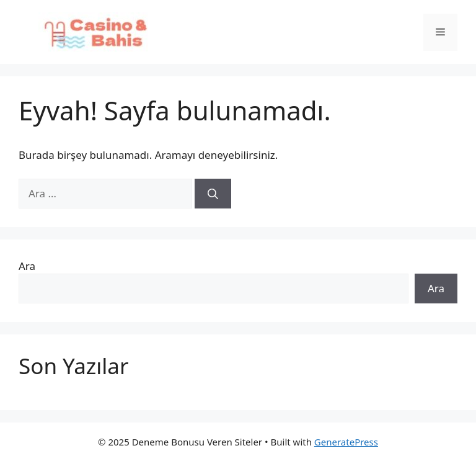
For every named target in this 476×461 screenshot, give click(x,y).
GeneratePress (346, 442)
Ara (27, 266)
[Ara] (213, 194)
